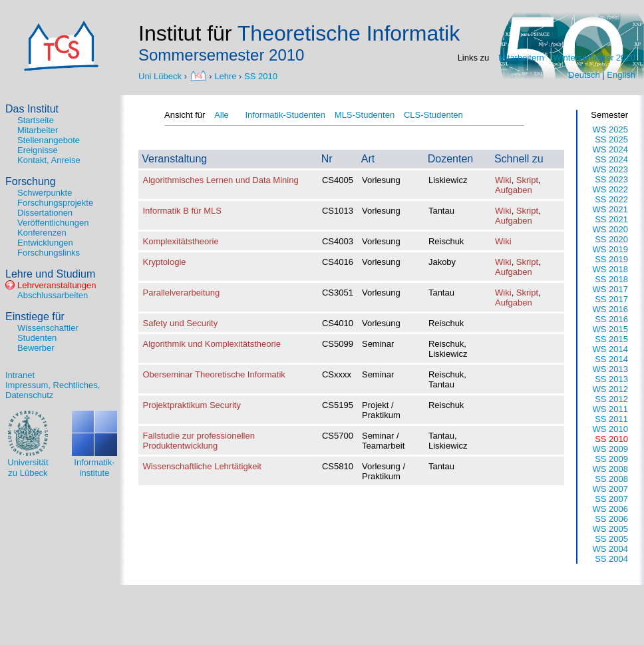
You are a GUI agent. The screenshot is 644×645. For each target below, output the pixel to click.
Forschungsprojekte (55, 203)
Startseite (36, 120)
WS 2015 (610, 329)
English (621, 75)
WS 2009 (610, 449)
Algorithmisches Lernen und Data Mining (221, 180)
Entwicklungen (45, 243)
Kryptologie (165, 262)
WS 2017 (610, 289)
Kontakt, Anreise (49, 160)
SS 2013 (611, 379)
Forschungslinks (49, 253)
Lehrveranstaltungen (57, 285)
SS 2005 (611, 539)
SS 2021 (611, 219)
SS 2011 (611, 419)
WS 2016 (610, 309)
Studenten (37, 338)
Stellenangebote (49, 140)
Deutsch (584, 75)
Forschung (31, 181)
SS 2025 (611, 139)
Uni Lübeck (161, 76)
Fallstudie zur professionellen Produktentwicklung (199, 441)
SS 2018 (611, 279)
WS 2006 (610, 509)
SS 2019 (611, 259)
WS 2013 (610, 369)
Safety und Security (181, 323)
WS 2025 (610, 129)
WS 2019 (610, 249)
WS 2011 (610, 409)
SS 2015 (611, 339)
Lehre (225, 76)
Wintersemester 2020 (594, 58)
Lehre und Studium (50, 274)
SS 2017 (611, 299)
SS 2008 (611, 479)
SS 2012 (611, 399)
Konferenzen (42, 233)
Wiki (503, 180)
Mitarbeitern (521, 58)
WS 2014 (610, 349)
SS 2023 (611, 179)
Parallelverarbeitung (182, 293)
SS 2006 (611, 519)
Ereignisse (38, 150)
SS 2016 (611, 319)
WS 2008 (610, 469)
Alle (222, 115)
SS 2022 (611, 199)
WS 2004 (610, 549)
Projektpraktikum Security (192, 405)
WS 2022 (610, 189)
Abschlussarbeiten (53, 295)
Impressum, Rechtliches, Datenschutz (53, 390)
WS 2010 (610, 429)
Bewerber (36, 348)
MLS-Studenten (365, 115)
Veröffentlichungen (53, 223)
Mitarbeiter (38, 130)
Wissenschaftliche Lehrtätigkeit (202, 466)
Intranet (20, 375)
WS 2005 (610, 529)
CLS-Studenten (433, 115)
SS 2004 (611, 559)
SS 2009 (611, 459)
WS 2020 (610, 229)
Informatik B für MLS (182, 211)
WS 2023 (610, 169)
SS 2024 (611, 159)
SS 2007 (611, 499)
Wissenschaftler (48, 328)
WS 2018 (610, 269)
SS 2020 (611, 239)
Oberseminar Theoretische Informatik (214, 374)
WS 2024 (610, 149)
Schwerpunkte (45, 193)
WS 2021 (610, 209)
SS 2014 (611, 359)
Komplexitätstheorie (181, 241)
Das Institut (32, 109)
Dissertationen (45, 213)
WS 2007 (610, 489)
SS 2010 (261, 76)
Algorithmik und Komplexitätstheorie (212, 344)
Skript (527, 180)
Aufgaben (514, 190)
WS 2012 (610, 389)
